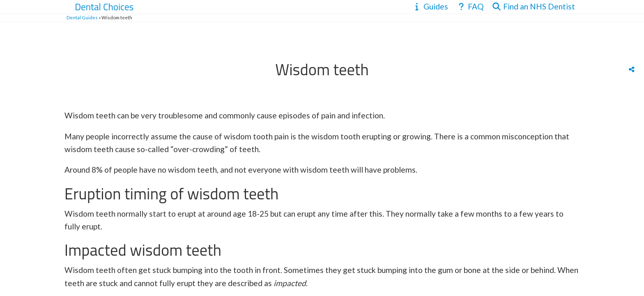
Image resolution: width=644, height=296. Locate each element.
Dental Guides (82, 17)
